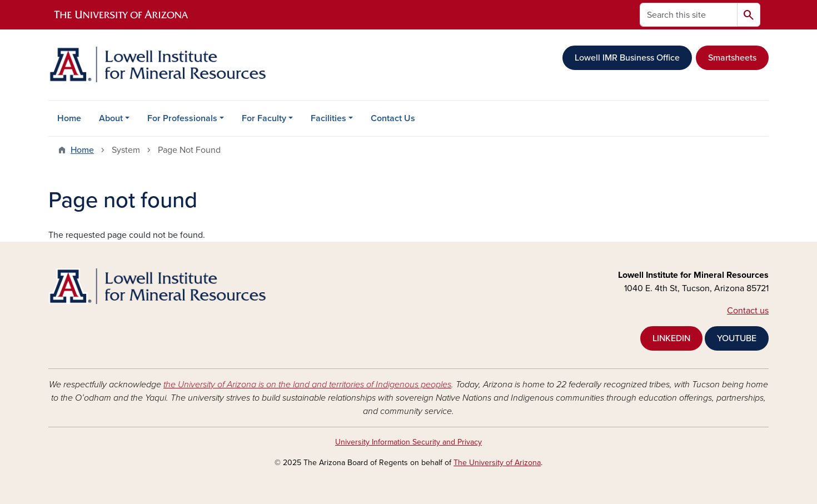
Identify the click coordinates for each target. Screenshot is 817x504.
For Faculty (264, 118)
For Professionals (182, 118)
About (111, 118)
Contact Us (393, 118)
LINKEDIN (671, 338)
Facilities (328, 118)
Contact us (748, 311)
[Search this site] (689, 15)
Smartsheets (732, 58)
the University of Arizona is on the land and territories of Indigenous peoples (307, 385)
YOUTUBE (737, 338)
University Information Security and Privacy (409, 442)
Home (69, 118)
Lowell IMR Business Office (627, 58)
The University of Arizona (497, 463)
